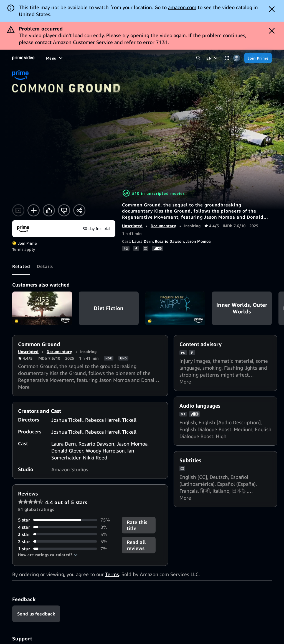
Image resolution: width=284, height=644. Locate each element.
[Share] (79, 210)
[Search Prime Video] (198, 58)
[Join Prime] (258, 58)
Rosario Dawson (169, 241)
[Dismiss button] (272, 9)
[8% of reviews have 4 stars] (67, 527)
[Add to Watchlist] (34, 210)
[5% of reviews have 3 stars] (67, 534)
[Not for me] (64, 210)
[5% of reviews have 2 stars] (67, 541)
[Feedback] (36, 614)
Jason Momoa (198, 241)
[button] (48, 555)
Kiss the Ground (42, 308)
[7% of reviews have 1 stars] (67, 549)
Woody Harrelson (105, 451)
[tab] (21, 266)
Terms (112, 574)
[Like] (49, 210)
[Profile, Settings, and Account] (237, 58)
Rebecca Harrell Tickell (111, 420)
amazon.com (182, 7)
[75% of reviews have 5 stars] (67, 520)
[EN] (213, 58)
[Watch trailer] (18, 210)
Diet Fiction (109, 308)
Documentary (163, 226)
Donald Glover (67, 451)
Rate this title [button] (137, 525)
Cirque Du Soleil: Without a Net (175, 308)
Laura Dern (142, 241)
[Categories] (227, 58)
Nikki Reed (95, 458)
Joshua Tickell (67, 420)
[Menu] (55, 58)
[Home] (23, 58)
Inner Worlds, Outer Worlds (242, 308)
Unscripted (132, 226)
